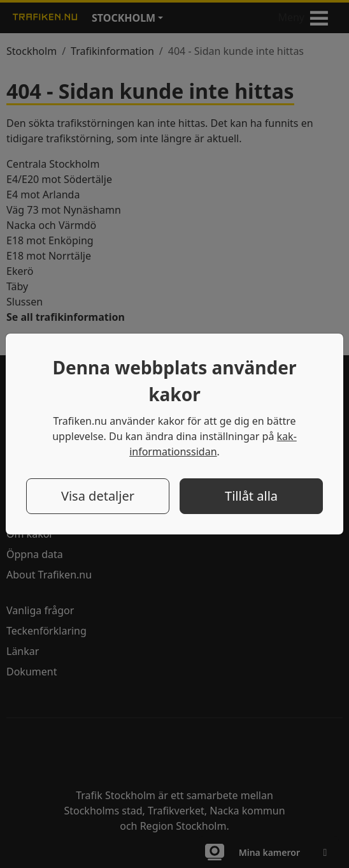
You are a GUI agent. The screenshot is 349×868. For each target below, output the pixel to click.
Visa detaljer (98, 496)
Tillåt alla (251, 496)
